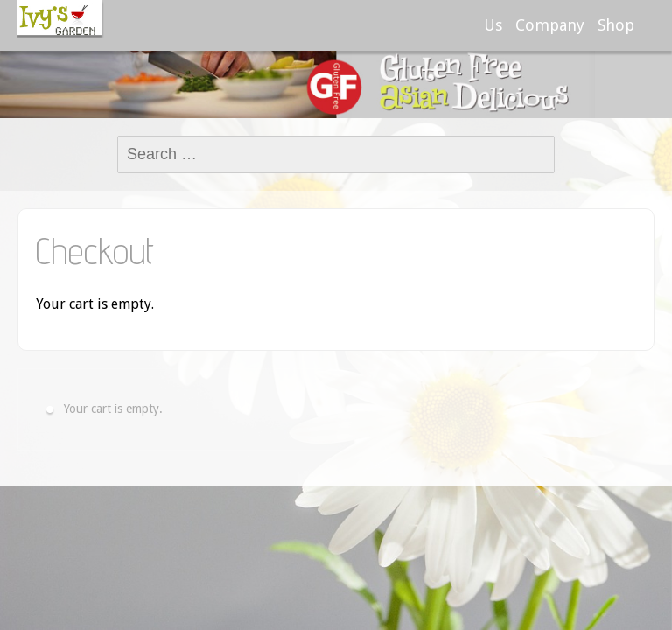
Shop (616, 25)
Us (493, 25)
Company (550, 25)
